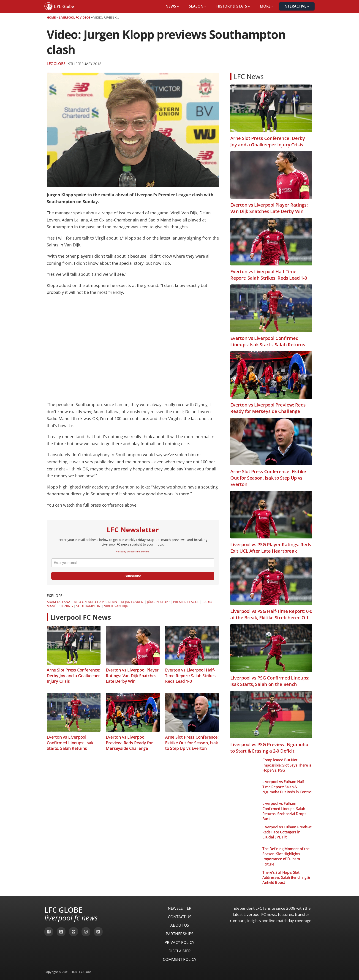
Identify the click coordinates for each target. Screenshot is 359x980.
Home (51, 17)
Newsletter (180, 908)
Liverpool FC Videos (75, 17)
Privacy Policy (179, 942)
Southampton (88, 606)
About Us (180, 925)
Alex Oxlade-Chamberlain (96, 602)
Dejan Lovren (132, 602)
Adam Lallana (58, 602)
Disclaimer (180, 951)
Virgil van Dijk (116, 606)
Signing (66, 606)
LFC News (249, 76)
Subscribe (133, 576)
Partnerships (179, 934)
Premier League (186, 602)
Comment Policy (180, 959)
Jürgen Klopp (158, 602)
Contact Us (179, 917)
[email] (133, 563)
